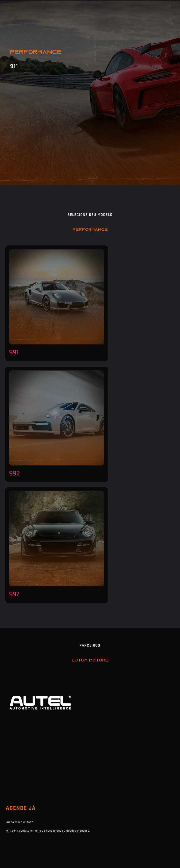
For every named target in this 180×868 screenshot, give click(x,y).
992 (14, 473)
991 (14, 352)
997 (14, 594)
